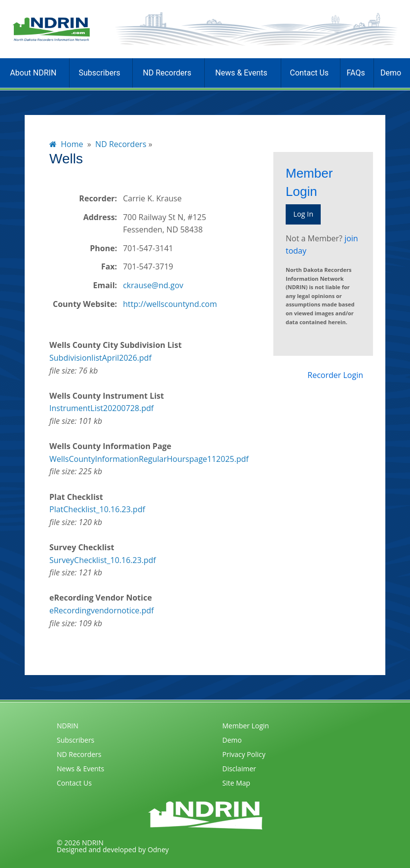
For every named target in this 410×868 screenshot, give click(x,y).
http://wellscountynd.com (170, 304)
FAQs (356, 73)
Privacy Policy (244, 754)
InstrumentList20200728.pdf (101, 408)
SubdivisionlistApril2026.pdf (100, 358)
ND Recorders (167, 73)
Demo (391, 73)
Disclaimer (239, 769)
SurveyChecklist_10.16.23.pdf (103, 560)
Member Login (246, 726)
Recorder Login (335, 375)
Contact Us (310, 73)
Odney (158, 849)
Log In (303, 214)
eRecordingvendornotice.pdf (102, 610)
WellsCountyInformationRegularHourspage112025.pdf (149, 459)
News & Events (241, 73)
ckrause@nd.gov (153, 285)
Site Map (237, 783)
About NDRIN (33, 73)
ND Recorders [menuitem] (121, 144)
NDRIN (68, 726)
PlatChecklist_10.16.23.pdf (97, 509)
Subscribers (99, 73)
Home (66, 144)
